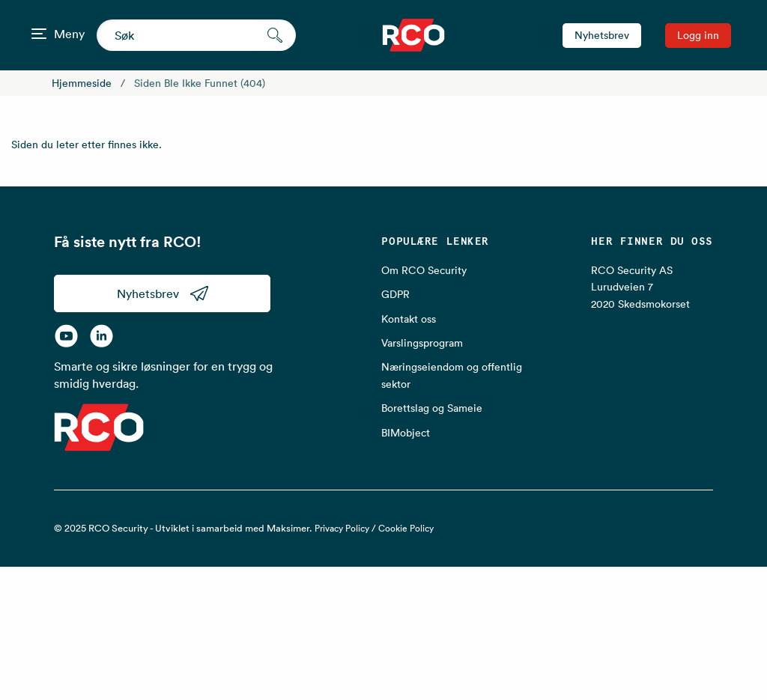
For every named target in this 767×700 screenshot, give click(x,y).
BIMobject (406, 433)
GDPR (395, 294)
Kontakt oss (409, 319)
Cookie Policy (406, 528)
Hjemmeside (82, 83)
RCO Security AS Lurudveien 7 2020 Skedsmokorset (640, 287)
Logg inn (698, 35)
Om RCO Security (424, 270)
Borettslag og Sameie (432, 408)
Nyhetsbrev (602, 35)
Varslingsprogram (422, 343)
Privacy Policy (342, 528)
